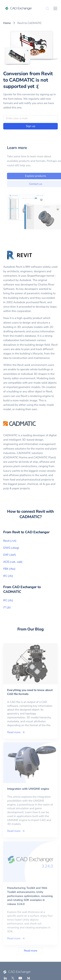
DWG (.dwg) (11, 548)
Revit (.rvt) (10, 541)
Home (7, 23)
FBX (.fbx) (9, 569)
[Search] (47, 8)
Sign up (31, 126)
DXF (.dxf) (10, 555)
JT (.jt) (7, 607)
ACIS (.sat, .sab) (13, 562)
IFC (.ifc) (8, 576)
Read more (31, 951)
